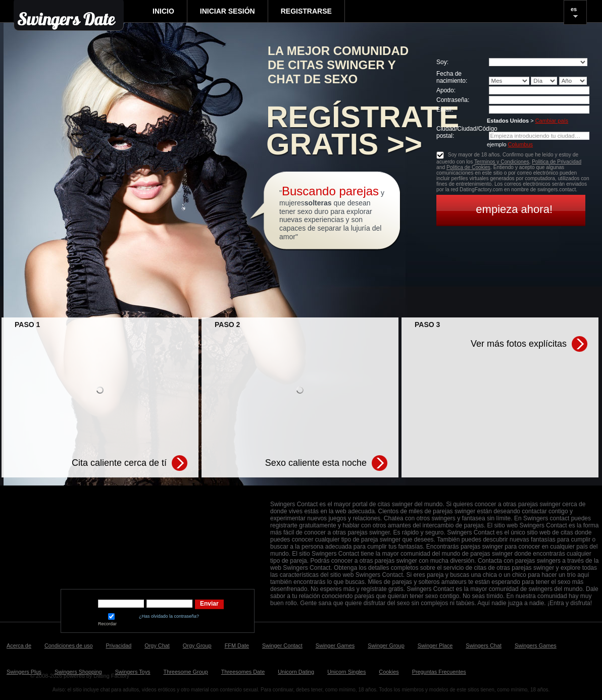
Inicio (163, 11)
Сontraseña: (453, 100)
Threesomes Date (243, 672)
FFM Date (237, 645)
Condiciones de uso (69, 645)
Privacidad (119, 645)
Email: (445, 110)
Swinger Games (335, 645)
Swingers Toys (133, 672)
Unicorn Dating (296, 672)
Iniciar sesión (228, 11)
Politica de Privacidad (557, 162)
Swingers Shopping (78, 672)
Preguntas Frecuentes (439, 672)
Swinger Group (386, 645)
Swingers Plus (24, 672)
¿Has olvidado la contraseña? (169, 616)
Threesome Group (186, 672)
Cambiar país (552, 121)
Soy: (442, 62)
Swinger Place (435, 645)
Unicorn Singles (346, 672)
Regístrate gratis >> (363, 131)
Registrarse (306, 11)
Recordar (111, 620)
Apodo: (446, 90)
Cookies (389, 672)
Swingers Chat (484, 645)
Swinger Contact (282, 645)
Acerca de (19, 645)
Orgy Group (197, 645)
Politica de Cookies (468, 167)
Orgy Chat (157, 645)
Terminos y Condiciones (502, 162)
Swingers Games (536, 645)
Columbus (521, 144)
